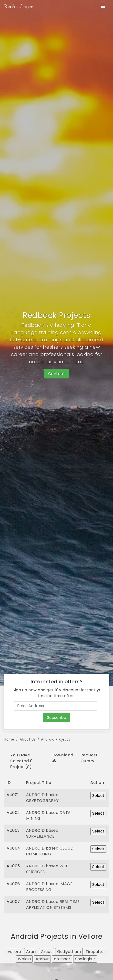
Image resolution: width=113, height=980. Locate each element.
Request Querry (89, 758)
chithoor (62, 959)
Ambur (42, 959)
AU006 (13, 884)
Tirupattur (95, 952)
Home (9, 739)
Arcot (46, 952)
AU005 (13, 866)
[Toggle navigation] (103, 6)
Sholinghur (85, 959)
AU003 (13, 830)
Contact (57, 374)
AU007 (13, 902)
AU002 (13, 813)
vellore (14, 952)
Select (98, 796)
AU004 (13, 848)
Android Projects (56, 739)
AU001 (13, 795)
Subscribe (57, 718)
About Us (28, 739)
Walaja (24, 959)
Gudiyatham (69, 952)
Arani (31, 952)
